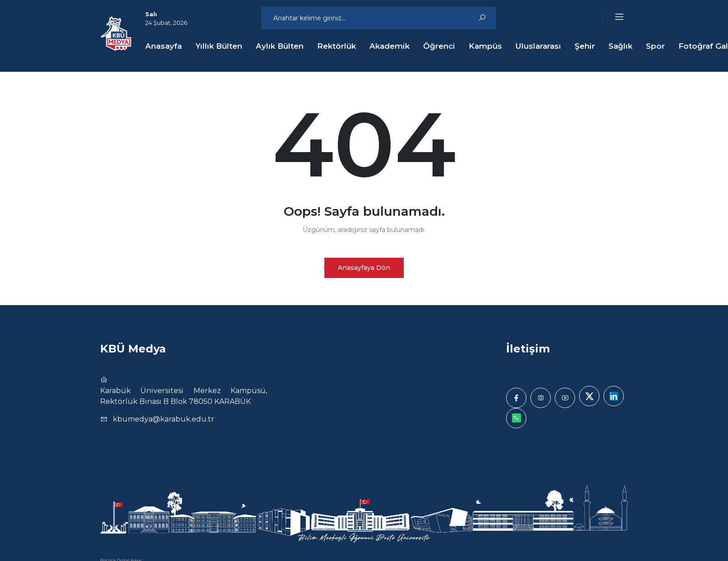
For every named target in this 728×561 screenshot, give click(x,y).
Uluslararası (538, 46)
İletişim (528, 349)
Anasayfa (164, 46)
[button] (613, 17)
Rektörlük (336, 46)
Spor (655, 46)
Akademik (389, 46)
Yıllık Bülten (219, 46)
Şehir (585, 46)
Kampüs (485, 46)
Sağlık (620, 46)
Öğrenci (439, 46)
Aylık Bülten (280, 46)
